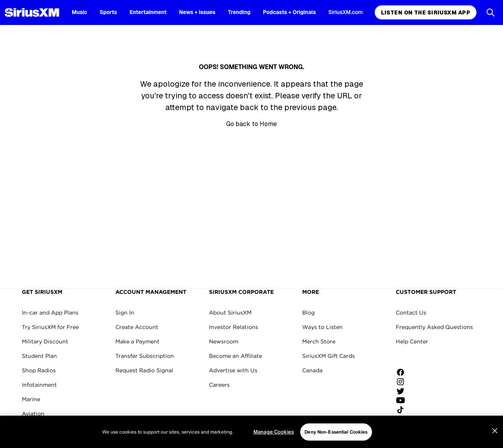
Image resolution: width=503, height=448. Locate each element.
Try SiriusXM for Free (50, 327)
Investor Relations (234, 327)
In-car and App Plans (50, 313)
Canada (312, 370)
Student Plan (39, 356)
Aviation (33, 414)
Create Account (137, 327)
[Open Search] (491, 12)
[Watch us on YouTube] (403, 400)
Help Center (412, 341)
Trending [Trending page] (239, 12)
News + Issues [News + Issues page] (197, 12)
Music (80, 12)
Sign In (125, 313)
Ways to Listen (322, 327)
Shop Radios (39, 370)
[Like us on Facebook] (403, 372)
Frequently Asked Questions (434, 327)
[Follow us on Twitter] (403, 391)
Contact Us (411, 313)
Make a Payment (137, 341)
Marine (31, 399)
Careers (219, 385)
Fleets (30, 428)
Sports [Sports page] (109, 12)
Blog (308, 313)
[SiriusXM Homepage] (32, 12)
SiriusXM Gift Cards (329, 356)
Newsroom (224, 341)
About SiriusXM (230, 313)
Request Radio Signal (144, 370)
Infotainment (39, 385)
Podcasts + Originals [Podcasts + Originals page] (289, 12)
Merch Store (319, 341)
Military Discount (45, 341)
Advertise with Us (233, 370)
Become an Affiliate (236, 356)
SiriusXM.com (345, 12)
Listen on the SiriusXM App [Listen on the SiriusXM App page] (426, 12)
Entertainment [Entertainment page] (148, 12)
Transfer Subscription (145, 356)
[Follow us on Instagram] (403, 382)
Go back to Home (251, 124)
